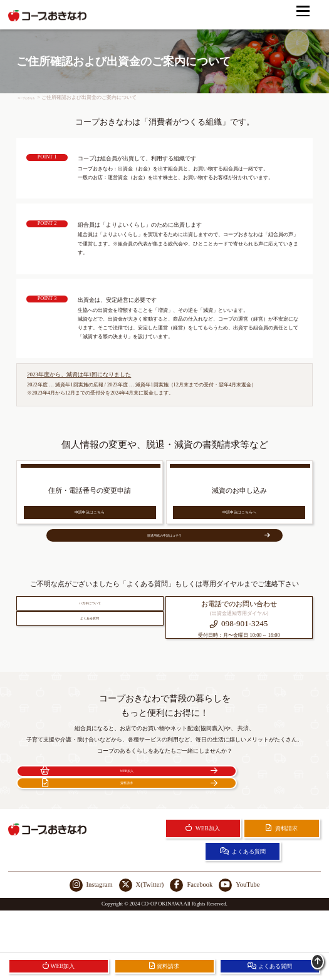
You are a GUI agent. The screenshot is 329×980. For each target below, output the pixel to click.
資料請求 (240, 817)
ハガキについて (90, 637)
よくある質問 (90, 666)
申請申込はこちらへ (239, 521)
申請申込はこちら (90, 521)
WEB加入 (89, 817)
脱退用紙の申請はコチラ (185, 558)
